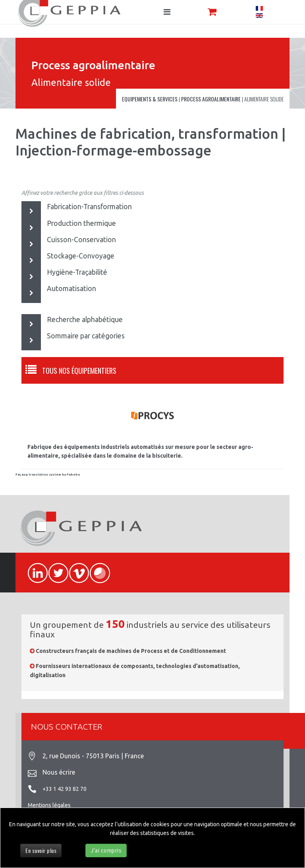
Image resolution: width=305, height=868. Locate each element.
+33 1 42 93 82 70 (65, 789)
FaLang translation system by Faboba (48, 475)
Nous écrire (59, 772)
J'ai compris (106, 851)
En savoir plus (41, 850)
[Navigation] (167, 12)
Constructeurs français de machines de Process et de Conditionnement (131, 651)
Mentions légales (49, 805)
